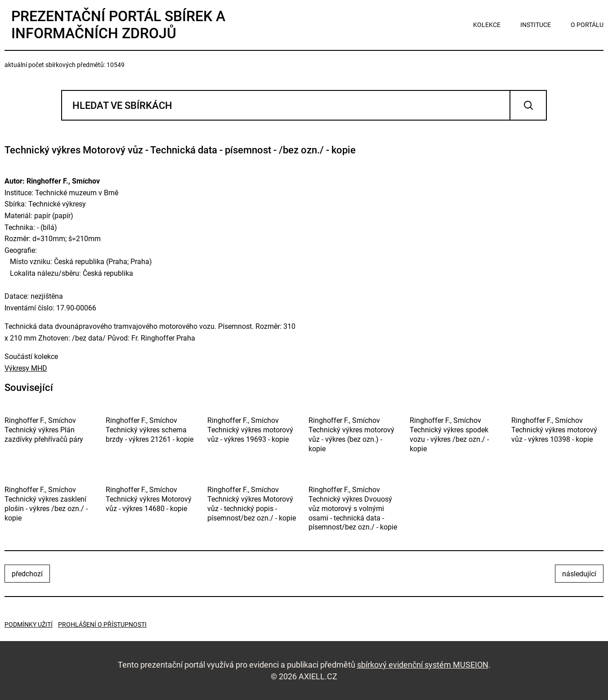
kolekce (487, 25)
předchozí (27, 574)
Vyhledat (528, 105)
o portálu (587, 25)
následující (579, 574)
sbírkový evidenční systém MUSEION (423, 665)
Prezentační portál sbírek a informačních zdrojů (118, 25)
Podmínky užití (29, 624)
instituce (536, 25)
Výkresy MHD (26, 368)
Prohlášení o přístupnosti (102, 624)
